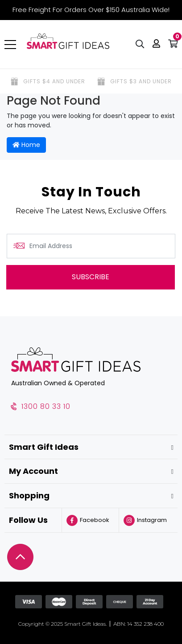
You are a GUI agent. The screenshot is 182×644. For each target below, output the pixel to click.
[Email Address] (91, 246)
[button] (156, 45)
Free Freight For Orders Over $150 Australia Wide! (91, 10)
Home (26, 145)
